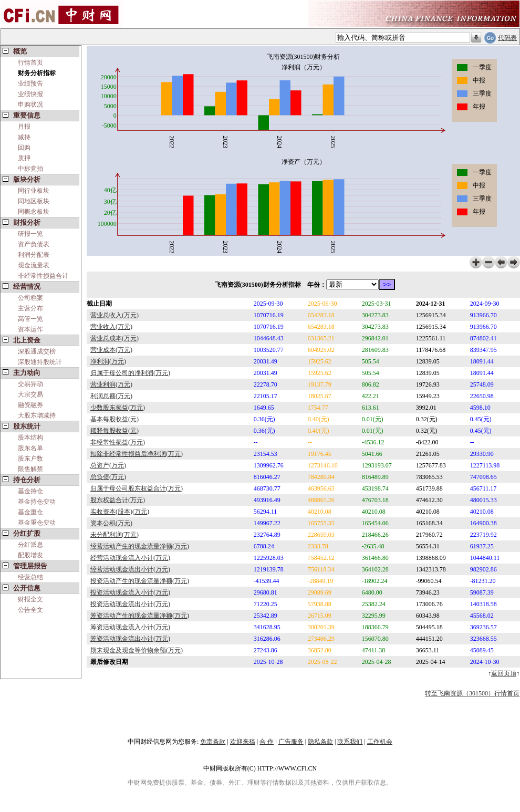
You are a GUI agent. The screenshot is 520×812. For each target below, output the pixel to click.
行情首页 (30, 63)
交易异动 (30, 384)
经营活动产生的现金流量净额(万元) (140, 546)
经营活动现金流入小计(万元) (130, 558)
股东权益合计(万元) (118, 500)
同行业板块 (34, 191)
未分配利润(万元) (115, 535)
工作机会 (380, 742)
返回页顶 (504, 673)
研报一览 (30, 234)
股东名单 (30, 448)
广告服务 (291, 742)
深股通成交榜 (37, 351)
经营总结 (30, 577)
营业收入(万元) (111, 327)
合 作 (267, 742)
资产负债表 (34, 244)
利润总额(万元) (111, 396)
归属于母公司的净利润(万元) (130, 373)
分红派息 (30, 545)
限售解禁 (30, 469)
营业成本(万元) (111, 350)
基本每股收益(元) (115, 419)
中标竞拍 (30, 169)
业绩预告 (30, 84)
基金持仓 (30, 491)
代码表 (507, 38)
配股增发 (30, 555)
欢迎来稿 (243, 742)
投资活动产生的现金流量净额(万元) (140, 581)
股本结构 (30, 438)
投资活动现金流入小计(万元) (130, 592)
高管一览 (30, 319)
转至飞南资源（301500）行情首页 (472, 693)
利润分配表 (34, 255)
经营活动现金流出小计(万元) (130, 569)
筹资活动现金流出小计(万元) (130, 639)
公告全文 (30, 610)
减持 (24, 137)
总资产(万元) (108, 465)
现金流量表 (34, 265)
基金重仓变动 (37, 523)
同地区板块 (34, 201)
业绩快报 (30, 94)
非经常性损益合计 (43, 276)
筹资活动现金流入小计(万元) (130, 627)
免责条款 (213, 742)
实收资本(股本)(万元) (120, 512)
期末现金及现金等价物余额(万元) (137, 650)
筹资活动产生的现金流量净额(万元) (140, 616)
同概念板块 (34, 212)
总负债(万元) (108, 477)
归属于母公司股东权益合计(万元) (137, 488)
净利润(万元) (108, 361)
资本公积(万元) (111, 523)
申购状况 (30, 105)
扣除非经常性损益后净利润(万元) (137, 454)
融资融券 (30, 405)
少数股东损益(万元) (118, 408)
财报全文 (30, 599)
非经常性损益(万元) (118, 442)
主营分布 (30, 308)
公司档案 (30, 298)
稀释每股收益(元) (115, 431)
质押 (24, 158)
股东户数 (30, 459)
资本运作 (30, 329)
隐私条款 (320, 742)
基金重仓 (30, 512)
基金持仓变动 (37, 502)
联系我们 (350, 742)
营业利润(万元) (111, 384)
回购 (24, 148)
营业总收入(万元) (115, 315)
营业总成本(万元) (115, 338)
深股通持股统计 (40, 362)
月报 (24, 127)
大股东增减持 (37, 415)
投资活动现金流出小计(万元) (130, 604)
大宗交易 (30, 394)
